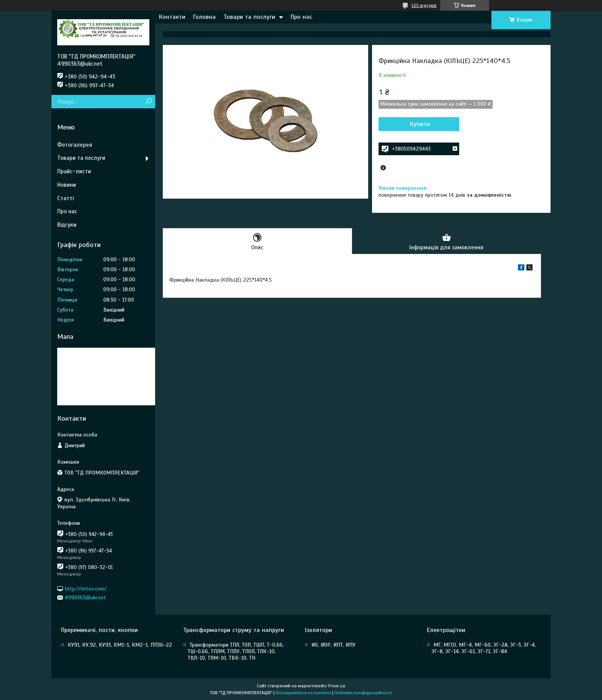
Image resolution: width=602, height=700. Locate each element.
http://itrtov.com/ (86, 588)
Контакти (172, 17)
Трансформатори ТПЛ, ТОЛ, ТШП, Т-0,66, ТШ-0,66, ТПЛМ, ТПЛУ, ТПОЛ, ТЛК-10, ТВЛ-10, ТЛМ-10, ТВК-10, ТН (236, 651)
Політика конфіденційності (363, 693)
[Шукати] (148, 102)
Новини (67, 185)
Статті (65, 198)
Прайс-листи (74, 171)
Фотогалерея (75, 145)
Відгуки (67, 225)
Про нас (301, 17)
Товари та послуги (249, 17)
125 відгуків (424, 5)
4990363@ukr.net (85, 598)
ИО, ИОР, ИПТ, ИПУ (333, 645)
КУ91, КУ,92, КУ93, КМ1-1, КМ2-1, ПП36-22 (120, 645)
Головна (204, 17)
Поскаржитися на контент (303, 693)
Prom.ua (337, 686)
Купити (420, 124)
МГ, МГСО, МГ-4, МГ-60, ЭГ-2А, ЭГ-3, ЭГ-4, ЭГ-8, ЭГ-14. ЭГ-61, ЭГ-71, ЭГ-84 (484, 648)
